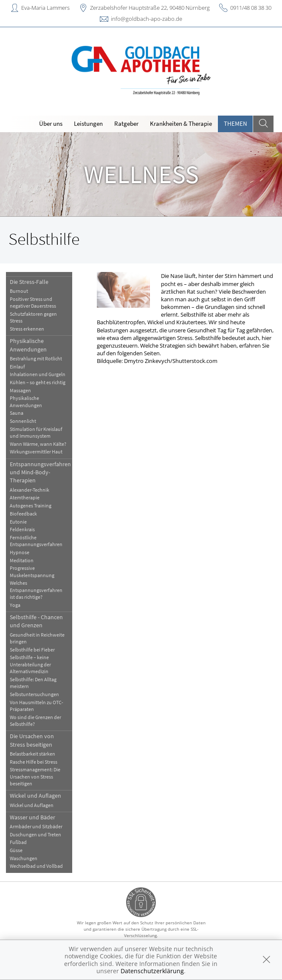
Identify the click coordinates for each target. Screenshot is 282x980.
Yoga (15, 605)
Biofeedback (23, 514)
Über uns (51, 123)
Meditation (22, 560)
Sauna (17, 413)
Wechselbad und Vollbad (36, 866)
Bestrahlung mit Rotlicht (36, 358)
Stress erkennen (27, 329)
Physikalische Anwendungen (28, 345)
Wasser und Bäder (32, 817)
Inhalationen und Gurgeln (38, 374)
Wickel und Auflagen (35, 796)
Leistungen (88, 123)
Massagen (20, 390)
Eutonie (18, 522)
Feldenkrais (22, 529)
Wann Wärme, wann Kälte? (38, 444)
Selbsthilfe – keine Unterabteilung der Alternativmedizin (30, 664)
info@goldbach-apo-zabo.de (147, 19)
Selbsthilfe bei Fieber (32, 650)
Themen (235, 123)
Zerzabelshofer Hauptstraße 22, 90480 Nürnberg (150, 8)
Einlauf (17, 367)
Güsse (16, 850)
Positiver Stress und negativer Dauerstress (33, 302)
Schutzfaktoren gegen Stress (33, 317)
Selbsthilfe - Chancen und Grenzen (36, 621)
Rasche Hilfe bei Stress (34, 762)
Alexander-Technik (30, 490)
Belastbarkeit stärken (32, 754)
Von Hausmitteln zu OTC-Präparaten (37, 706)
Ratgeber (126, 123)
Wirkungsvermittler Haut (36, 452)
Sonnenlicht (23, 421)
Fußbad (18, 842)
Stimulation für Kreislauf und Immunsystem (36, 432)
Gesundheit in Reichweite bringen (37, 638)
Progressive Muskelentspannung (32, 571)
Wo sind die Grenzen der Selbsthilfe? (35, 721)
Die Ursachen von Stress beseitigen (32, 740)
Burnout (19, 291)
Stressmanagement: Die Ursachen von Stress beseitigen (35, 776)
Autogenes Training (31, 506)
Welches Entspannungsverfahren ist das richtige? (36, 590)
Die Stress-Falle (29, 282)
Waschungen (24, 858)
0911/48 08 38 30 (251, 8)
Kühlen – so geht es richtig (38, 382)
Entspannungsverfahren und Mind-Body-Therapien (40, 472)
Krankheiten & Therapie (181, 123)
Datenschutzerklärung (152, 971)
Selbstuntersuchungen (34, 694)
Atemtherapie (25, 497)
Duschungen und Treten (35, 834)
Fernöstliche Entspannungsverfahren (36, 541)
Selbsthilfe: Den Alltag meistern (33, 683)
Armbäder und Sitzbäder (36, 826)
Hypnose (20, 552)
